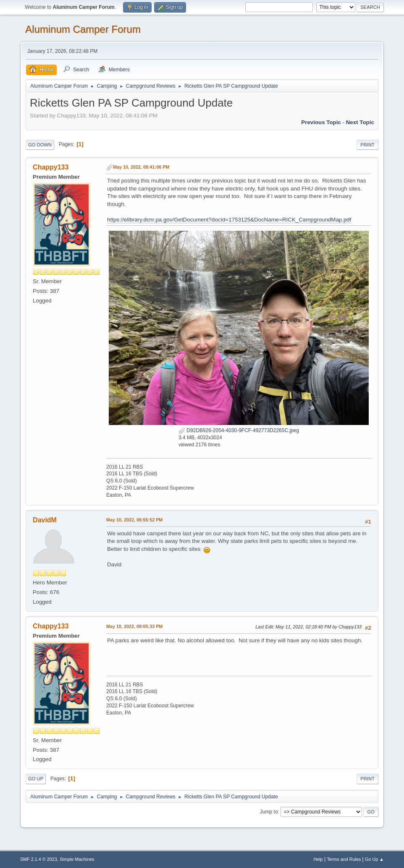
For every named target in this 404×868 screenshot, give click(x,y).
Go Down (40, 145)
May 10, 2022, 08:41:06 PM (141, 167)
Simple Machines (77, 859)
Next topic (360, 122)
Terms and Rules (344, 859)
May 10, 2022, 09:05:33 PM (134, 626)
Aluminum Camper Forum (83, 29)
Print (367, 145)
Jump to (269, 812)
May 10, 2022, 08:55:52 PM (134, 520)
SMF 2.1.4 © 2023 (39, 859)
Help (318, 859)
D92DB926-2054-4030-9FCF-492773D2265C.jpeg (239, 430)
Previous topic (321, 122)
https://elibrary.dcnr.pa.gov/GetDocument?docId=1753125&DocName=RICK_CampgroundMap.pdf (229, 220)
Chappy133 (51, 167)
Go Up (36, 779)
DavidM (45, 520)
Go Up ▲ (374, 859)
